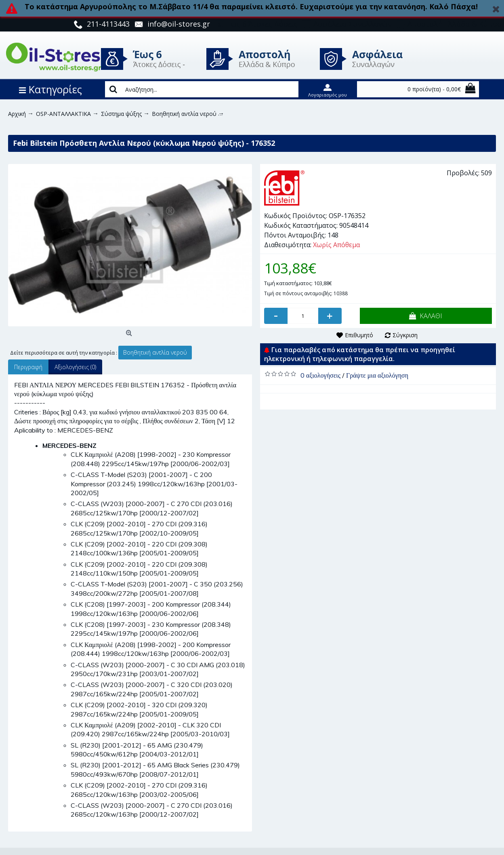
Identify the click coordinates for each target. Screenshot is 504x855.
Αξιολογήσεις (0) (75, 367)
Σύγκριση (405, 335)
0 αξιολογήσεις (320, 375)
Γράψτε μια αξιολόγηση (377, 375)
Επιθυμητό (359, 335)
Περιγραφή (28, 367)
